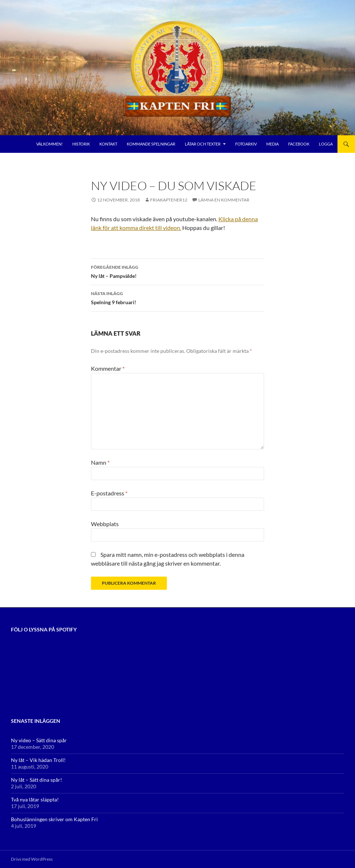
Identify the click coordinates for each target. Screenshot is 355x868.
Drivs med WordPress (32, 859)
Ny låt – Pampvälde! (177, 271)
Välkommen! (49, 144)
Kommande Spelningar (151, 144)
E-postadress (109, 493)
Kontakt (108, 144)
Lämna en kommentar (224, 200)
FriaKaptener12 (169, 200)
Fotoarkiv (246, 144)
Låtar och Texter (203, 144)
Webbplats (105, 524)
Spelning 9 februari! (177, 297)
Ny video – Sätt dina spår (39, 740)
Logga (326, 144)
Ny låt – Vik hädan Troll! (38, 760)
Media (272, 144)
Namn (100, 462)
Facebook (299, 144)
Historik (81, 144)
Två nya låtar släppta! (35, 799)
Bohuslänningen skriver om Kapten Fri (54, 819)
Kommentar (108, 368)
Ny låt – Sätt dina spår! (37, 780)
